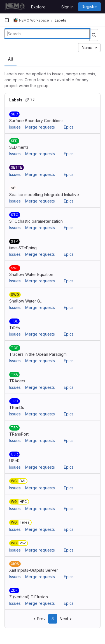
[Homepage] (15, 7)
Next (66, 619)
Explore (38, 7)
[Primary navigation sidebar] (7, 20)
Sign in (67, 7)
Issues (15, 127)
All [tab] (11, 59)
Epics (69, 127)
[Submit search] (94, 35)
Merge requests (40, 127)
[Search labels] (47, 34)
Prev (39, 619)
